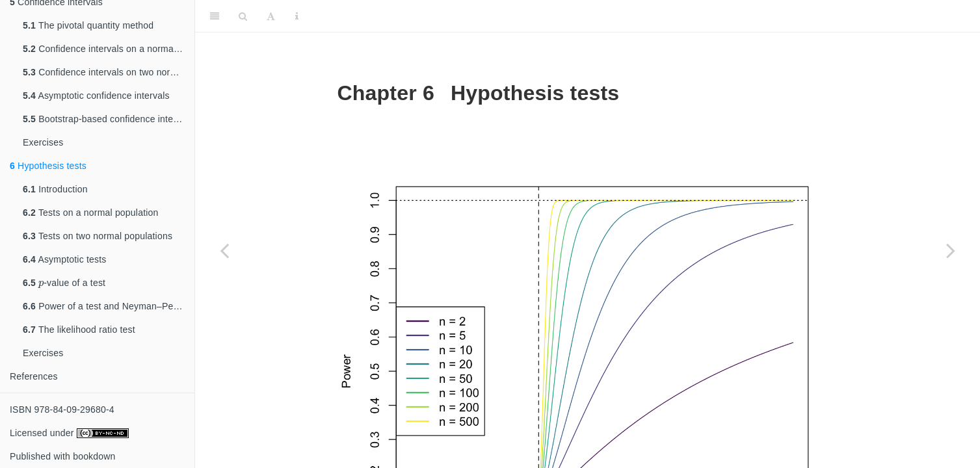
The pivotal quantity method (88, 25)
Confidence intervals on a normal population (109, 49)
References (34, 376)
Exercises (43, 142)
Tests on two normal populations (98, 236)
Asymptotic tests (65, 259)
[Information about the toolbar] (297, 16)
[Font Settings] (271, 16)
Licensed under (69, 433)
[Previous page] (224, 250)
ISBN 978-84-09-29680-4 (62, 409)
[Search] (243, 16)
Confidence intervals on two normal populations (109, 72)
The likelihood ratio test (79, 330)
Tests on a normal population (91, 213)
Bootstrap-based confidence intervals (108, 119)
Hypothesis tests (48, 166)
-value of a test (64, 280)
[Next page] (951, 250)
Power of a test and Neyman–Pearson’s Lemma (109, 306)
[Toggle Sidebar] (215, 16)
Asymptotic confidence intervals (96, 96)
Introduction (55, 189)
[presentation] (41, 282)
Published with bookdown (63, 456)
